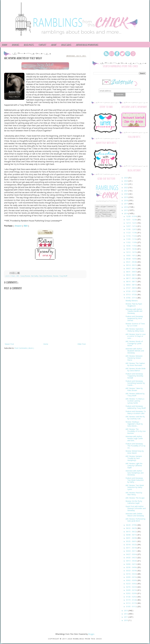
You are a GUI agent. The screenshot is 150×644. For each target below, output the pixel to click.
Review (56, 276)
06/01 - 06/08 (131, 538)
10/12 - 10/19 (131, 252)
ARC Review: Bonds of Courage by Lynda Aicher (134, 343)
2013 (126, 611)
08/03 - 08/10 (131, 285)
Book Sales (66, 45)
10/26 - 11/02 (131, 246)
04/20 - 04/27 (131, 558)
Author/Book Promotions (87, 45)
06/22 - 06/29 (131, 528)
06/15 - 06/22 (131, 532)
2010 (126, 620)
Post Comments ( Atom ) (24, 348)
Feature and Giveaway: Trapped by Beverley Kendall (134, 376)
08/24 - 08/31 (131, 275)
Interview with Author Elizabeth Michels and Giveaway (135, 351)
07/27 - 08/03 (131, 288)
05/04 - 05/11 (131, 551)
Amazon (18, 226)
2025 (126, 178)
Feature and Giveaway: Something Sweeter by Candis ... (135, 383)
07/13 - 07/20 (131, 294)
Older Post (82, 344)
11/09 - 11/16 (131, 239)
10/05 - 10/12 (131, 255)
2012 (126, 614)
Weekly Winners (132, 301)
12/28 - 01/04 (131, 216)
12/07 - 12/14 (131, 226)
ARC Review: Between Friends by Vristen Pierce (134, 358)
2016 (126, 207)
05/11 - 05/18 (131, 548)
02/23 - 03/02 (131, 584)
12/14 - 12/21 (131, 223)
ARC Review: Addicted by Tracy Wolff (135, 395)
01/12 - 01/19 (131, 603)
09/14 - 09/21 (131, 265)
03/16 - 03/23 (131, 574)
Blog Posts (29, 45)
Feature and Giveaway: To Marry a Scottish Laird (136, 412)
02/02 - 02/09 (131, 593)
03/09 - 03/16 (131, 577)
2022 (126, 187)
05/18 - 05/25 (131, 545)
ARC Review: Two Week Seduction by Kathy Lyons (135, 487)
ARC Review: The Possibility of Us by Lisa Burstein (136, 431)
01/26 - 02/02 (131, 597)
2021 (126, 191)
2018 (126, 200)
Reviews (15, 45)
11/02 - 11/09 (131, 242)
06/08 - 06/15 (131, 535)
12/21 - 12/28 (131, 220)
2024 (126, 181)
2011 (126, 617)
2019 (126, 197)
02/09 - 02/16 (131, 590)
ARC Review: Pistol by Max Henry (134, 494)
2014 (126, 213)
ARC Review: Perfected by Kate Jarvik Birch (135, 520)
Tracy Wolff (63, 276)
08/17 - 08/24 (131, 278)
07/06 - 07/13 (131, 298)
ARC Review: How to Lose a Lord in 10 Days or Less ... (136, 336)
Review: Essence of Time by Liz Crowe (135, 325)
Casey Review (25, 276)
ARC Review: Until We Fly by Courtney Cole (135, 418)
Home (46, 344)
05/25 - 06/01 (131, 541)
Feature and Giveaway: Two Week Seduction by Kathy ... (135, 480)
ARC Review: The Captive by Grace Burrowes (135, 364)
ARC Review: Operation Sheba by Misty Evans (135, 330)
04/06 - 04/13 (131, 564)
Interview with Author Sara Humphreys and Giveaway (135, 473)
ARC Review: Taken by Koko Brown (134, 389)
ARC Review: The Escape (135, 498)
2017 (126, 204)
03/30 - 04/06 (131, 567)
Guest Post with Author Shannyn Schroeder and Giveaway (136, 508)
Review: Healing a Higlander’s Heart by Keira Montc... (134, 424)
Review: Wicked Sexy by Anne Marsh (135, 452)
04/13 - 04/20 (131, 561)
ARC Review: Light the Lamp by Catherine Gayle (134, 466)
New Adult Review (46, 276)
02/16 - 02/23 (131, 587)
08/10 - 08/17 (131, 281)
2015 (126, 210)
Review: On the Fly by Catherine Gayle (134, 502)
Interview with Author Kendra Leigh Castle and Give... (134, 438)
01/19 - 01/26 (131, 600)
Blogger (91, 634)
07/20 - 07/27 (131, 291)
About (54, 45)
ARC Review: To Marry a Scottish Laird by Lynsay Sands (135, 401)
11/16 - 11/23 (131, 236)
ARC (18, 276)
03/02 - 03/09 (131, 580)
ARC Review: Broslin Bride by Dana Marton (136, 370)
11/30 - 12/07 (131, 229)
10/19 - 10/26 (131, 249)
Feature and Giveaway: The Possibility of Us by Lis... (135, 446)
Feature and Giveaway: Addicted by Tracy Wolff (136, 407)
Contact (42, 45)
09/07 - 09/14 (131, 268)
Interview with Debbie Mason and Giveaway (135, 515)
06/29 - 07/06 (131, 525)
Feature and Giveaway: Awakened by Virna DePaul (134, 318)
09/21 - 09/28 (131, 262)
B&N (26, 226)
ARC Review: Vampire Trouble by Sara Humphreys (134, 458)
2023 (126, 184)
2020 (126, 194)
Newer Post (9, 344)
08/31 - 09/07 (131, 272)
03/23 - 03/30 (131, 571)
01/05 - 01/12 (131, 606)
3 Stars (13, 276)
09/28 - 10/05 (131, 259)
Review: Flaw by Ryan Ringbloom (134, 305)
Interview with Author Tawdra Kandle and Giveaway (134, 311)
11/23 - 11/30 (131, 233)
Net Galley (35, 276)
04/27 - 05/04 (131, 554)
